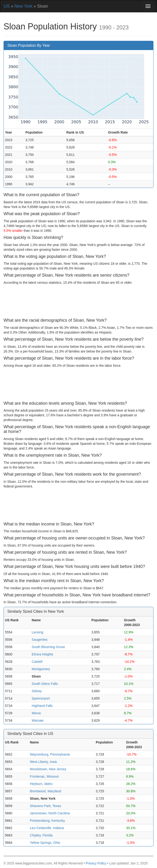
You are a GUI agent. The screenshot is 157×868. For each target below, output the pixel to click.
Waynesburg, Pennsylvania (50, 754)
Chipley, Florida (41, 835)
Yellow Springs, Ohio (45, 843)
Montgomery (41, 669)
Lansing (37, 632)
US (7, 6)
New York (23, 6)
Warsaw (38, 720)
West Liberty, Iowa (43, 762)
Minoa (36, 713)
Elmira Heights (42, 654)
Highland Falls (42, 706)
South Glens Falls (45, 684)
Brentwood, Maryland (45, 791)
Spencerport (41, 698)
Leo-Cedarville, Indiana (47, 828)
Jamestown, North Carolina (50, 813)
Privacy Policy (96, 863)
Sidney (37, 691)
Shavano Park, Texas (45, 806)
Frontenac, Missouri (44, 776)
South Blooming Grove (48, 647)
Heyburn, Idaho (41, 784)
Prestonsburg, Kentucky (47, 821)
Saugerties (40, 640)
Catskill (37, 662)
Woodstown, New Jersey (48, 769)
